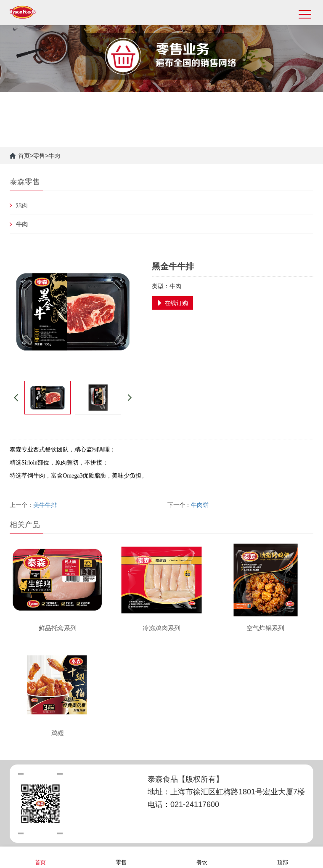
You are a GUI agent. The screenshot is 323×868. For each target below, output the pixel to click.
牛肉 (54, 156)
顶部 (283, 857)
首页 (24, 156)
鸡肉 (22, 205)
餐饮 (202, 857)
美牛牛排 (45, 505)
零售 (39, 156)
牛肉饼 (200, 505)
